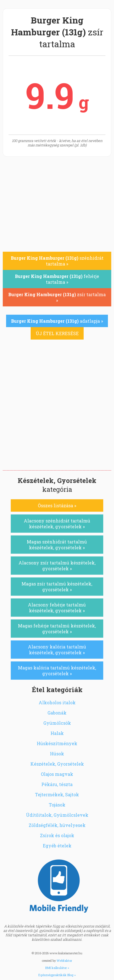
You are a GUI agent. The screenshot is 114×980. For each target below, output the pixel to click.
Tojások (57, 805)
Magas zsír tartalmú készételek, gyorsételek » (57, 587)
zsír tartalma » (57, 297)
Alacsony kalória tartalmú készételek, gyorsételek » (57, 650)
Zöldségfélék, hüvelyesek (57, 825)
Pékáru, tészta (57, 784)
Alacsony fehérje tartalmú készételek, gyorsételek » (57, 608)
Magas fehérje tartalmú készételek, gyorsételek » (57, 629)
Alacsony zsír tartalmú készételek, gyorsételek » (57, 566)
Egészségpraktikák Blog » (57, 975)
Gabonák (57, 713)
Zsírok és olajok (57, 835)
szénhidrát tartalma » (57, 261)
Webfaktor (64, 961)
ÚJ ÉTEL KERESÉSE (57, 333)
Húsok (57, 754)
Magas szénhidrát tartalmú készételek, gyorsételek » (57, 545)
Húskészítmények (57, 743)
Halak (57, 733)
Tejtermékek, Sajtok (57, 794)
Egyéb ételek (57, 846)
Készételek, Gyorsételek (57, 764)
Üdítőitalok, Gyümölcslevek (57, 815)
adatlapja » (57, 321)
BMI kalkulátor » (57, 968)
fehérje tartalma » (57, 279)
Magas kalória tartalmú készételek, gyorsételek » (57, 671)
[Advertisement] (57, 410)
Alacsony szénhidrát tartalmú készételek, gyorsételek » (57, 524)
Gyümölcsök (57, 723)
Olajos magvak (57, 774)
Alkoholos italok (57, 702)
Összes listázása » (57, 505)
